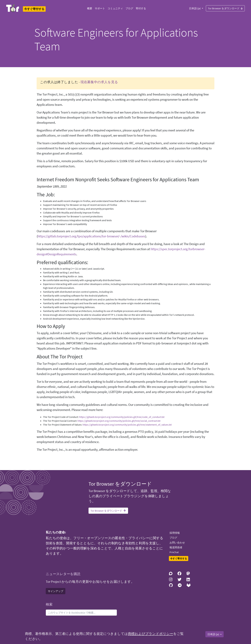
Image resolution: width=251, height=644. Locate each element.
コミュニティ (115, 8)
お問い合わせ (177, 543)
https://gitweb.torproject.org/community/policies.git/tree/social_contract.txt (119, 421)
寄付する (141, 8)
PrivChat (174, 552)
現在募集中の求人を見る (99, 82)
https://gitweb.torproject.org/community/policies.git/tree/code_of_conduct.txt (122, 417)
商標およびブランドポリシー (151, 634)
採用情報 (175, 533)
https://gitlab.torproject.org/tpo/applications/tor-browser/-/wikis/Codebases (91, 236)
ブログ (129, 8)
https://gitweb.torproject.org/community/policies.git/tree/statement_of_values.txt (127, 425)
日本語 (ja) (195, 8)
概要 (90, 8)
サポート (100, 8)
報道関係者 (176, 547)
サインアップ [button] (56, 591)
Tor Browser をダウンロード (225, 8)
